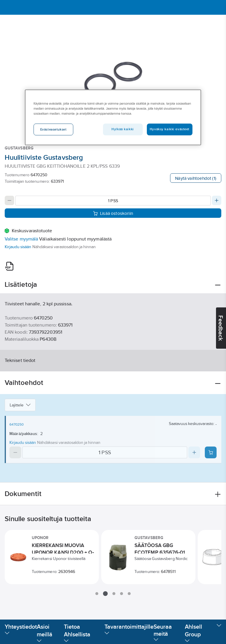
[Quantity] (113, 201)
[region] (113, 117)
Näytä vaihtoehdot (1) (196, 178)
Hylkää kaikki (123, 129)
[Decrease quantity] (9, 200)
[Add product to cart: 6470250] (211, 452)
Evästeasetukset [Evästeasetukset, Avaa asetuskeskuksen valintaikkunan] (54, 129)
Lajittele (20, 405)
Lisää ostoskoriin (113, 213)
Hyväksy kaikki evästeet (170, 129)
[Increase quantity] (217, 200)
